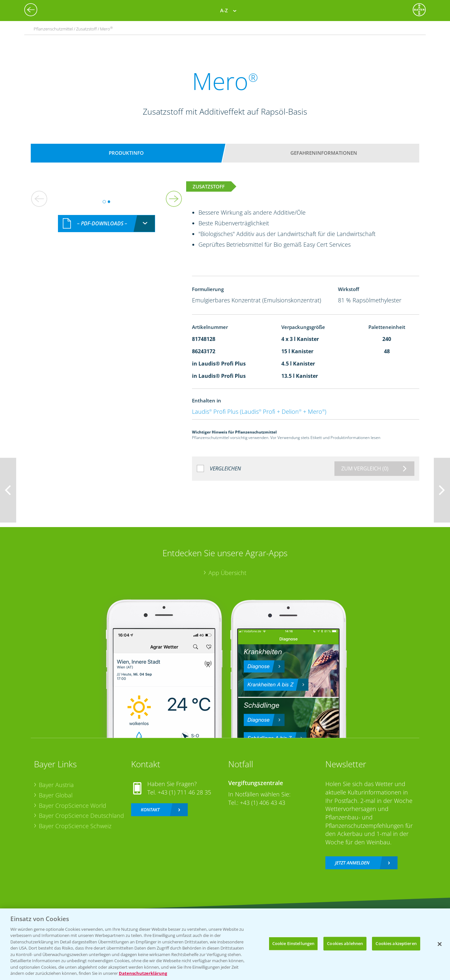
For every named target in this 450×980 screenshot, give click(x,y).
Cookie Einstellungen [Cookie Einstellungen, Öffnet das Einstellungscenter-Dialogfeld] (293, 943)
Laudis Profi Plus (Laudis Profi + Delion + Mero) (259, 411)
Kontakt (150, 810)
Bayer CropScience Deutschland (81, 816)
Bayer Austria (56, 785)
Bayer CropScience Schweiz (75, 826)
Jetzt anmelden (352, 863)
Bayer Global (56, 795)
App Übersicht (227, 573)
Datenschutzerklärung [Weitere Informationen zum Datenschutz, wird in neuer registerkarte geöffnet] (143, 973)
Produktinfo (126, 153)
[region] (225, 944)
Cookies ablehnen (345, 943)
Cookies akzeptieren (396, 943)
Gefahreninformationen (324, 153)
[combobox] (107, 224)
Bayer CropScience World (73, 805)
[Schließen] (440, 944)
